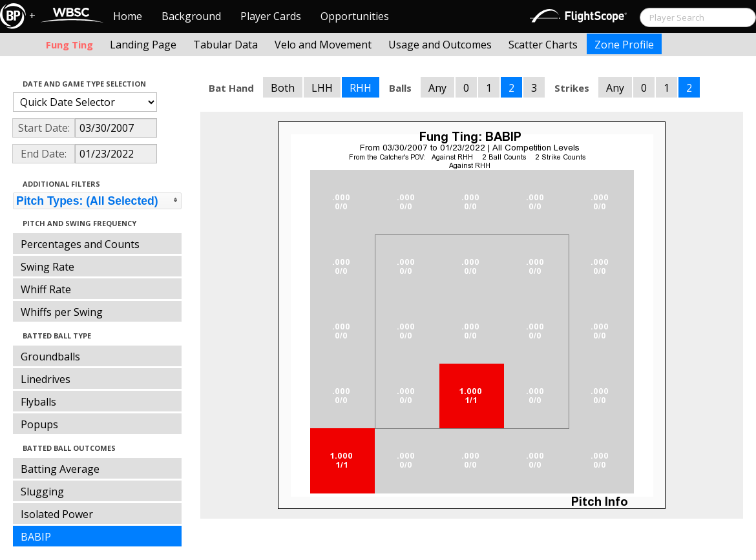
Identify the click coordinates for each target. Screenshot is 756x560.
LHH (322, 88)
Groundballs (50, 357)
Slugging (42, 492)
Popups (39, 424)
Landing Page (143, 45)
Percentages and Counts (80, 244)
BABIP (36, 537)
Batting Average (60, 469)
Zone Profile (624, 45)
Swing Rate (47, 267)
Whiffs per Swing (62, 312)
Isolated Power (57, 514)
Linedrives (46, 379)
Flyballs (38, 402)
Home (128, 16)
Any (437, 88)
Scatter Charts (543, 45)
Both (283, 88)
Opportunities (355, 16)
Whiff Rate (46, 289)
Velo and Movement (323, 45)
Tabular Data (226, 45)
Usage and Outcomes (440, 45)
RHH (361, 88)
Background (191, 16)
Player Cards (271, 16)
